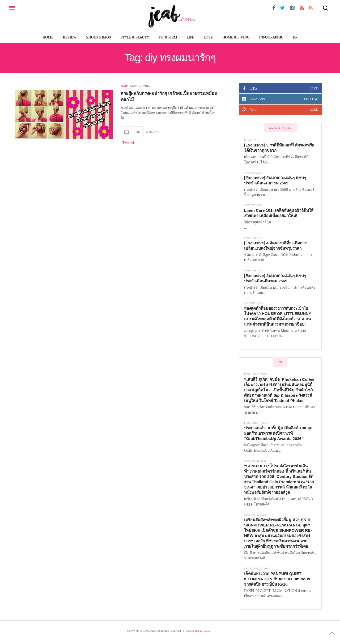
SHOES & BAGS (99, 37)
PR (295, 37)
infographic (271, 37)
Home (48, 37)
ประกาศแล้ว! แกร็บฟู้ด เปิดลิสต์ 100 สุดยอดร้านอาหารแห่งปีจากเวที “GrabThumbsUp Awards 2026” (278, 433)
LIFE (190, 37)
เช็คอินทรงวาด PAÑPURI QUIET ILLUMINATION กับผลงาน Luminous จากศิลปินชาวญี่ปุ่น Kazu (277, 579)
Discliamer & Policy (198, 631)
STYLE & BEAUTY (135, 37)
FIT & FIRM (168, 37)
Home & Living (236, 37)
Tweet (128, 142)
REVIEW (70, 37)
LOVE (208, 37)
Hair (124, 86)
